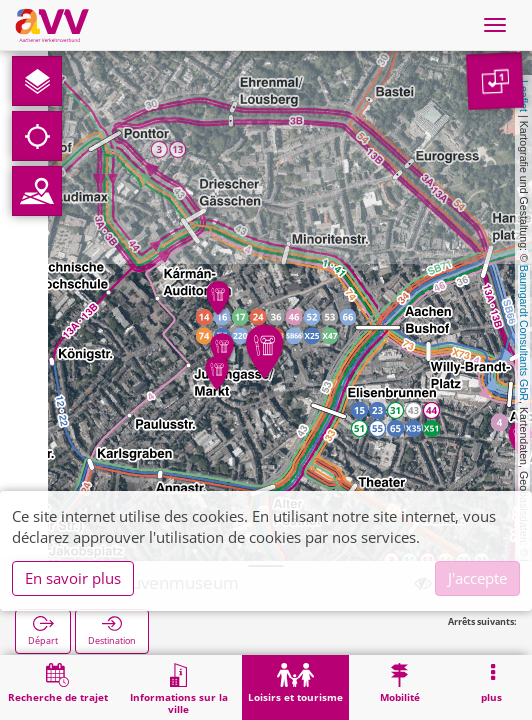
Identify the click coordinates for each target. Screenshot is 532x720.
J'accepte (477, 578)
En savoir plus (73, 578)
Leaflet (524, 96)
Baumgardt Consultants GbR (524, 333)
